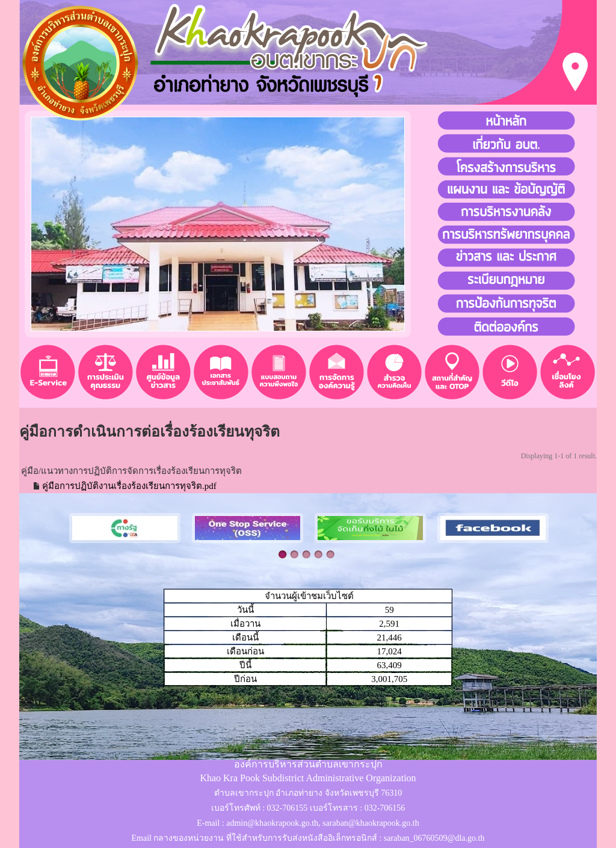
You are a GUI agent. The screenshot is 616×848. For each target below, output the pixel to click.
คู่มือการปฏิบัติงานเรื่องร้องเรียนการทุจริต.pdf (129, 486)
